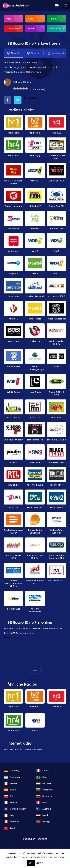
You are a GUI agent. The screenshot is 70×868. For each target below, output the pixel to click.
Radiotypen (29, 839)
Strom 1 (13, 53)
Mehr (35, 671)
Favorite (32, 98)
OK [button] (31, 863)
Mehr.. (40, 863)
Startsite (43, 839)
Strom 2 (33, 53)
